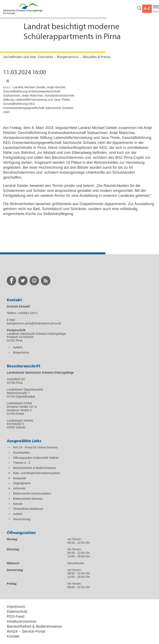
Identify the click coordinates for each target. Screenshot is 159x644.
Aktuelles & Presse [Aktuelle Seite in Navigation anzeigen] (96, 57)
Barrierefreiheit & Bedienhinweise (34, 626)
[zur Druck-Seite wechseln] (34, 281)
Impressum (16, 607)
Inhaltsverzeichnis (22, 621)
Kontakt (13, 636)
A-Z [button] (147, 8)
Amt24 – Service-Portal (26, 631)
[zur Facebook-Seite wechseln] (11, 281)
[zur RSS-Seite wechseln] (46, 281)
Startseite (45, 57)
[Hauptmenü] (156, 9)
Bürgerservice (68, 57)
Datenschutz (17, 612)
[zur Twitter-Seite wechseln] (23, 281)
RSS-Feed (16, 617)
